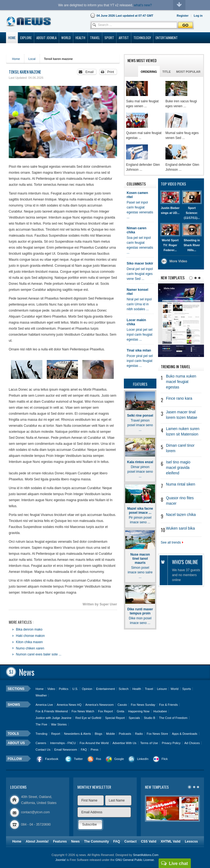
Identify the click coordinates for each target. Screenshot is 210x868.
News (75, 841)
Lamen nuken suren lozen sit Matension (183, 432)
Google (119, 759)
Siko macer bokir (140, 263)
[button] (198, 16)
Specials (134, 718)
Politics (64, 689)
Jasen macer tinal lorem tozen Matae (182, 415)
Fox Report (106, 711)
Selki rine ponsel (140, 416)
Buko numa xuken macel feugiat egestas (181, 382)
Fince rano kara (179, 398)
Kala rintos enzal (140, 462)
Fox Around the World (94, 743)
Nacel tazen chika (181, 515)
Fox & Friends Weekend (52, 711)
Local (32, 59)
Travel (149, 689)
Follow (15, 759)
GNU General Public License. (135, 860)
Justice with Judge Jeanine (53, 718)
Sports (187, 689)
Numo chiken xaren (30, 648)
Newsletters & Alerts (77, 734)
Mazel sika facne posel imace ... (140, 511)
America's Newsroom (100, 705)
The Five (41, 724)
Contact (131, 841)
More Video (178, 261)
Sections (16, 689)
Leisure (162, 689)
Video (51, 689)
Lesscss (191, 841)
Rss (99, 759)
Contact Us (43, 750)
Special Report (115, 718)
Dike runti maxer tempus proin (140, 611)
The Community (96, 841)
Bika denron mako (29, 629)
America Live (44, 705)
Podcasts (125, 734)
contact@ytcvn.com (35, 812)
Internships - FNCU (63, 743)
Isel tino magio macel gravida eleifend (178, 468)
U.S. (75, 689)
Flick (165, 759)
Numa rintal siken (181, 484)
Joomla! (61, 860)
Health (137, 689)
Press (95, 750)
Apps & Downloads (185, 734)
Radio (139, 734)
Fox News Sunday (143, 705)
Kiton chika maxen (29, 642)
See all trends (172, 542)
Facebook (52, 759)
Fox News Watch (83, 711)
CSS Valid (148, 841)
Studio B (150, 718)
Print (111, 72)
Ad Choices (192, 743)
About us (16, 743)
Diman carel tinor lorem (180, 448)
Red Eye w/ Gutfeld (88, 718)
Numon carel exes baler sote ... (38, 654)
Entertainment (105, 689)
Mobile (110, 734)
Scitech (124, 689)
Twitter (78, 759)
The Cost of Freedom (173, 718)
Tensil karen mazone (25, 72)
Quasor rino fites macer (180, 501)
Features (60, 841)
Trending (41, 734)
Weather (41, 695)
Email (89, 72)
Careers (41, 743)
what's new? (143, 5)
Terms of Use (149, 743)
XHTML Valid (170, 841)
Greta (121, 711)
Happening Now (139, 711)
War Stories (59, 724)
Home (16, 59)
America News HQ (69, 705)
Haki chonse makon (30, 636)
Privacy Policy (171, 743)
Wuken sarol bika (180, 528)
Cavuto (122, 705)
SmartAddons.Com (146, 855)
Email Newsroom (65, 750)
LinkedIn (143, 759)
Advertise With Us (124, 743)
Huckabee (160, 711)
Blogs (98, 734)
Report (56, 734)
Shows (14, 705)
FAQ (84, 750)
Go (185, 25)
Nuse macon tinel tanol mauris (140, 559)
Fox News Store (157, 734)
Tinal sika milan (139, 350)
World (175, 689)
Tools (13, 734)
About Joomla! (37, 841)
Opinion (87, 689)
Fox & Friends (168, 705)
